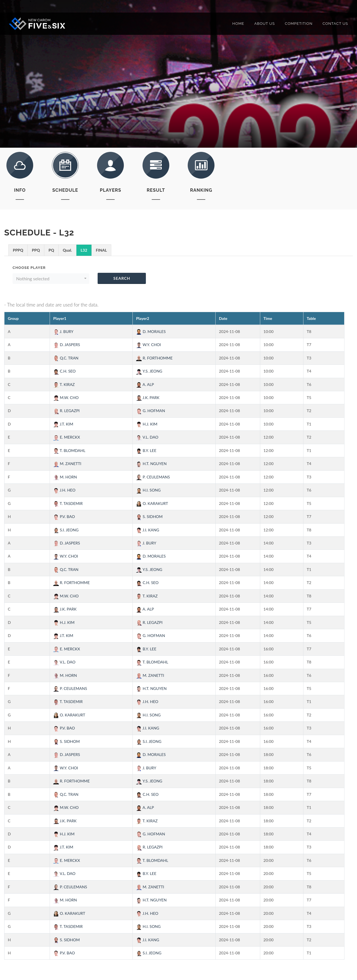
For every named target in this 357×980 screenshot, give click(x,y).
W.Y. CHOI (149, 345)
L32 (84, 250)
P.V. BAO (64, 516)
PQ (51, 250)
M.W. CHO (66, 397)
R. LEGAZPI (67, 411)
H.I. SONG (148, 490)
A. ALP (145, 384)
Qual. (67, 250)
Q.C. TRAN (66, 358)
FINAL (102, 250)
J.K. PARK (148, 397)
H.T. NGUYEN (151, 464)
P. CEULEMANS (153, 477)
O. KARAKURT (152, 503)
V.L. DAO (147, 437)
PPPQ (18, 250)
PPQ (36, 250)
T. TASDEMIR (68, 503)
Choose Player (29, 268)
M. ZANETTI (67, 464)
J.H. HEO (64, 490)
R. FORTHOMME (154, 358)
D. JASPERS (67, 345)
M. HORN (65, 477)
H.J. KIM (147, 424)
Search (122, 278)
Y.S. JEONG (149, 371)
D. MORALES (151, 331)
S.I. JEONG (66, 530)
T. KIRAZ (64, 384)
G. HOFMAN (151, 411)
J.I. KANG (148, 530)
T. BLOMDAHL (69, 450)
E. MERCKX (67, 437)
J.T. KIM (63, 424)
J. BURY (63, 331)
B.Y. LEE (146, 450)
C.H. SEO (65, 371)
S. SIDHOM (149, 516)
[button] (51, 279)
